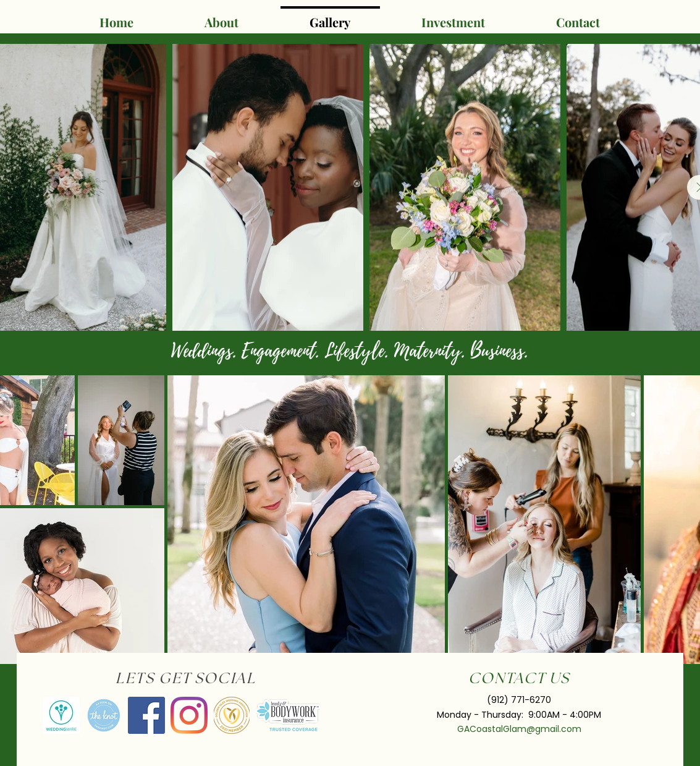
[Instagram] (189, 715)
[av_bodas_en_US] (61, 715)
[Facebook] (146, 715)
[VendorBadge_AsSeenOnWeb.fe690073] (104, 715)
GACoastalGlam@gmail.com (519, 729)
